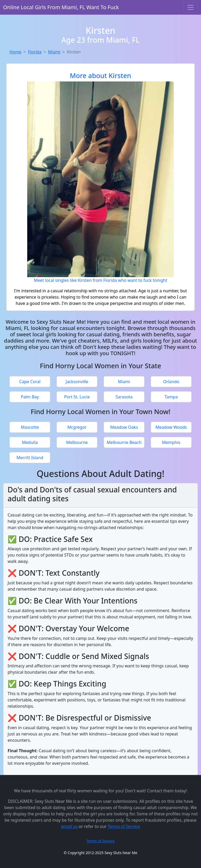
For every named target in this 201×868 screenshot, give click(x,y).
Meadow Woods (171, 427)
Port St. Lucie (77, 397)
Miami (54, 52)
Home (15, 52)
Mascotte (30, 427)
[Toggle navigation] (191, 7)
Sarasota (124, 397)
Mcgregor (77, 427)
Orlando (171, 382)
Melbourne (77, 442)
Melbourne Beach (124, 442)
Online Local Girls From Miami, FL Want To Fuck (61, 7)
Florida (35, 52)
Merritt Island (30, 458)
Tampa (171, 397)
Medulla (30, 442)
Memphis (171, 442)
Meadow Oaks (124, 427)
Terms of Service (124, 826)
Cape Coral (30, 382)
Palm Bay (30, 397)
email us (69, 826)
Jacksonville (77, 382)
